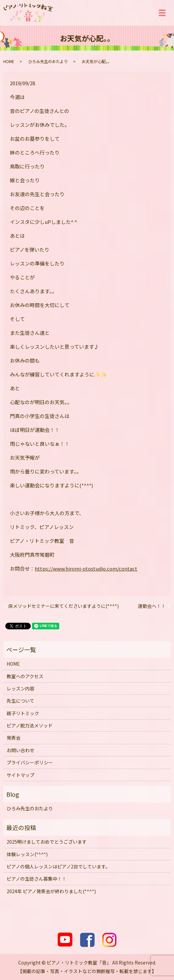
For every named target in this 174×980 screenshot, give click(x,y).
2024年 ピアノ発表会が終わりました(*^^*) (51, 891)
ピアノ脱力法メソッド (30, 725)
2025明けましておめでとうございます (47, 842)
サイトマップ (21, 775)
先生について (21, 701)
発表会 (14, 738)
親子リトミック (23, 713)
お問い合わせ (21, 750)
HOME (9, 61)
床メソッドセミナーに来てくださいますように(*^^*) (64, 606)
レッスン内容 (21, 688)
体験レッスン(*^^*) (27, 854)
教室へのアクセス (25, 676)
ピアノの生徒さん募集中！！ (37, 879)
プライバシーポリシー (30, 762)
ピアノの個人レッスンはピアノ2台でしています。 (58, 866)
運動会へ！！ (152, 606)
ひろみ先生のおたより (48, 61)
